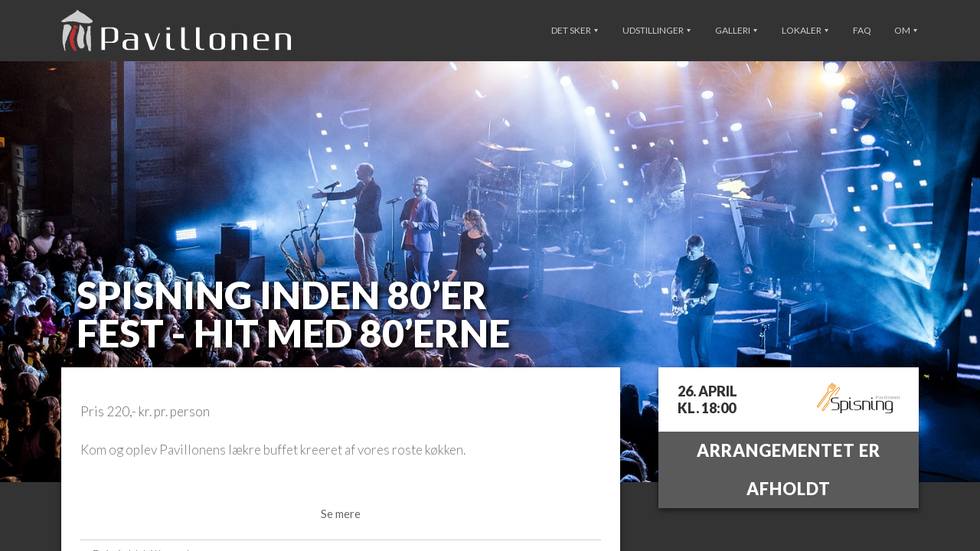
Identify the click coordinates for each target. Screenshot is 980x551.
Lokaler (805, 30)
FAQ (862, 30)
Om (906, 30)
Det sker (575, 30)
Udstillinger (657, 30)
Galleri (736, 30)
